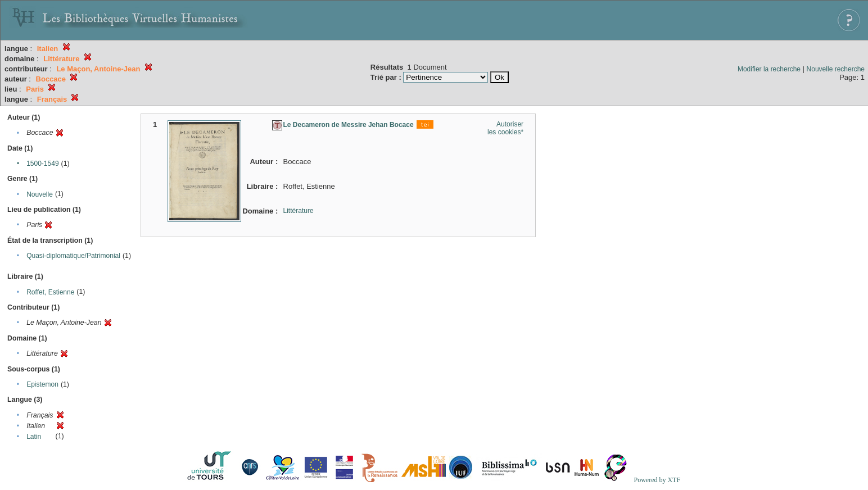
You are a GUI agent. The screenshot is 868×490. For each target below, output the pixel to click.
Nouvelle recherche (836, 69)
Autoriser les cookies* (505, 128)
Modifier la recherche (769, 69)
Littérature (299, 211)
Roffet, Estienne (50, 292)
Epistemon (42, 384)
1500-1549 (42, 164)
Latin (34, 437)
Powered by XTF (657, 480)
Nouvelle (40, 194)
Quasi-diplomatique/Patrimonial (73, 256)
